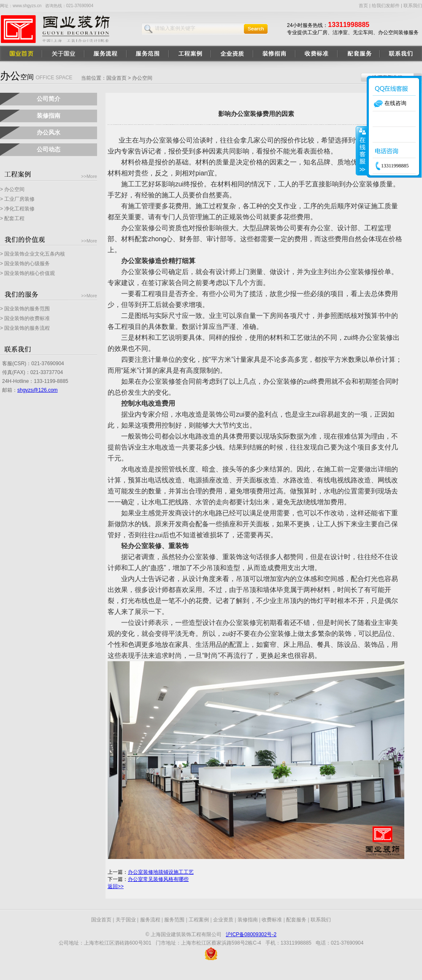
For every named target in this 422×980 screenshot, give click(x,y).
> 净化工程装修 (17, 209)
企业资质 (223, 920)
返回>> (116, 886)
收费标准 (272, 920)
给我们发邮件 (386, 5)
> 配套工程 (12, 218)
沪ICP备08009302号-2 (251, 934)
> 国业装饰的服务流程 (25, 328)
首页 (363, 5)
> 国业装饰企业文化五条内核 (32, 254)
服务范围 (174, 920)
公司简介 (49, 99)
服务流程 (150, 920)
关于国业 (126, 920)
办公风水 (49, 132)
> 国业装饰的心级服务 (25, 264)
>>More (89, 176)
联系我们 (413, 5)
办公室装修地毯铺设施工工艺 (161, 872)
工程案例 (199, 920)
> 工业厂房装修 (17, 199)
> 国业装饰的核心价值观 (27, 273)
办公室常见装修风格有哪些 (158, 879)
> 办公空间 (12, 189)
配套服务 (296, 920)
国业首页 (116, 78)
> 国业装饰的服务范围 (25, 309)
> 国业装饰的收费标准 (25, 318)
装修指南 (49, 116)
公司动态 (49, 149)
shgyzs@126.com (38, 390)
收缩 (362, 151)
